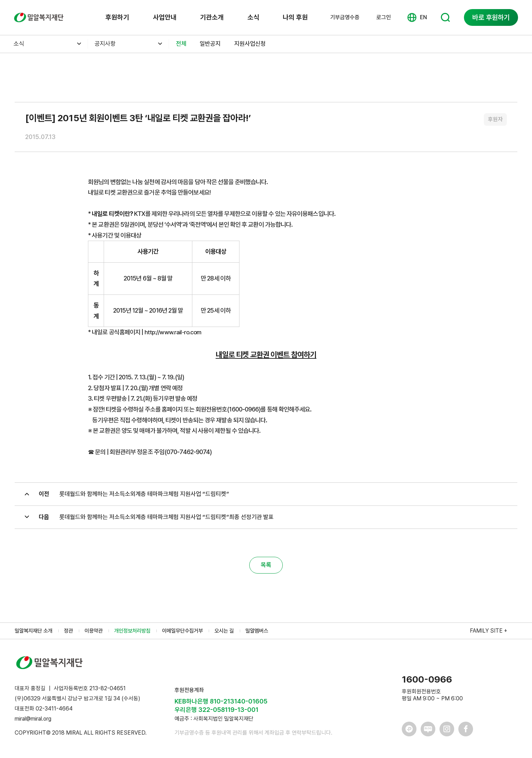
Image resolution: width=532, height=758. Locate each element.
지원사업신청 (254, 44)
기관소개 (212, 17)
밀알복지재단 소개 (35, 633)
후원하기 (117, 17)
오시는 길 (236, 633)
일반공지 (212, 44)
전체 (182, 44)
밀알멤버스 (270, 633)
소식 (253, 17)
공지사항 (106, 44)
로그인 (384, 17)
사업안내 (165, 17)
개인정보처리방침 (139, 633)
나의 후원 (295, 17)
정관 (72, 633)
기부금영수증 (345, 17)
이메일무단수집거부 (192, 633)
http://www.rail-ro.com (174, 332)
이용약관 (98, 633)
